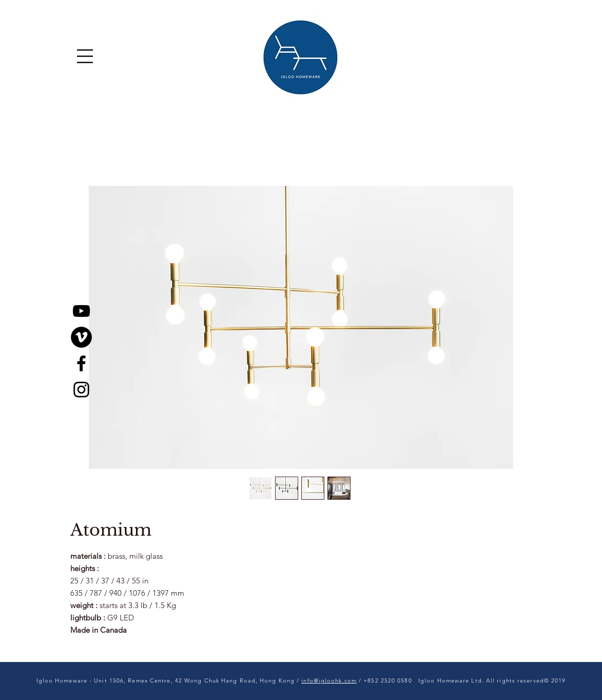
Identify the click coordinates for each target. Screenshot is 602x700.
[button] (85, 56)
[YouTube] (81, 311)
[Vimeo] (81, 337)
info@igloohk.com (329, 680)
